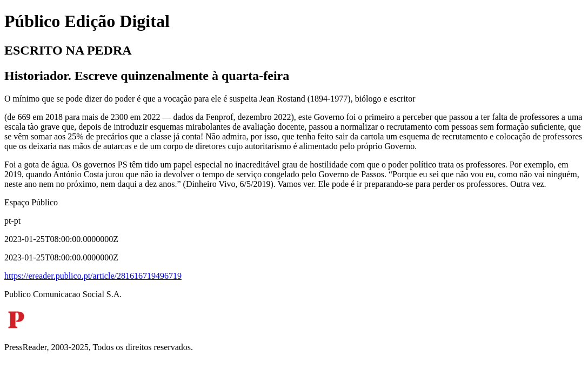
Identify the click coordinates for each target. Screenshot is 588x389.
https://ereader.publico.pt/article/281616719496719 (93, 276)
